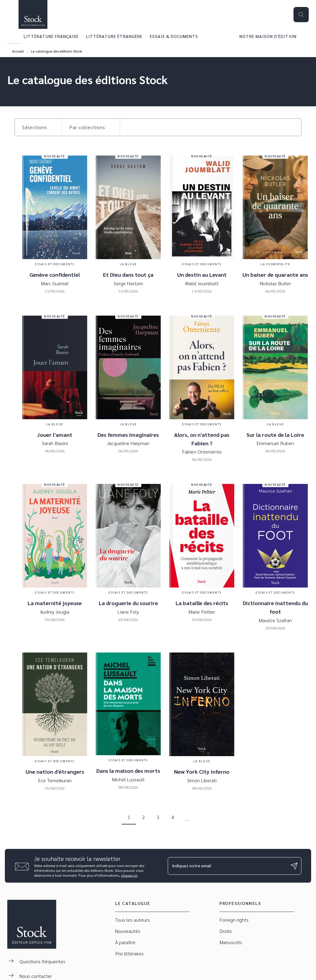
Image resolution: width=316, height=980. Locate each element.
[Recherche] (301, 15)
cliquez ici (129, 875)
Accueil (18, 51)
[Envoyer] (294, 866)
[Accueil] (33, 14)
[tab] (14, 36)
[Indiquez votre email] (227, 866)
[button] (38, 127)
